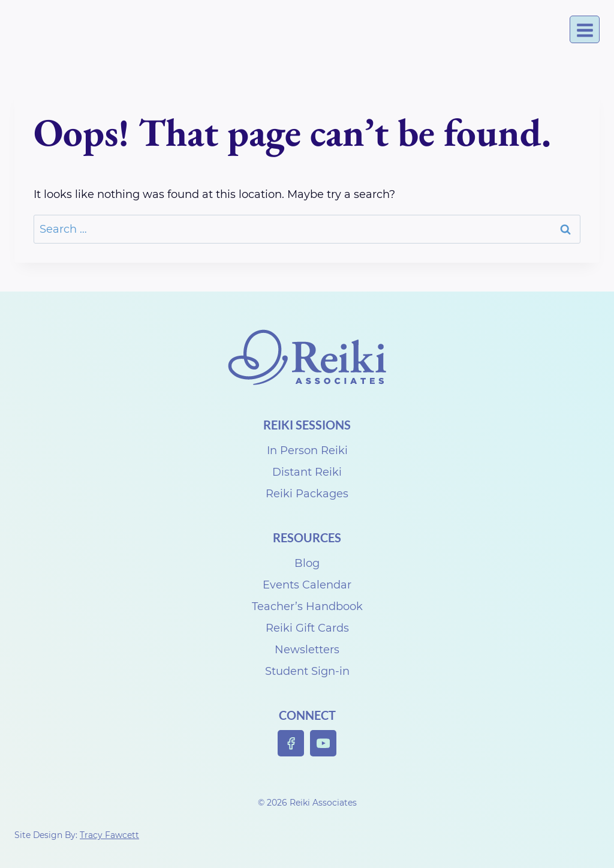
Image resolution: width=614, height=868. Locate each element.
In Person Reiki (307, 450)
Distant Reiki (307, 472)
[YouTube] (323, 744)
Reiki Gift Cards (307, 628)
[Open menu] (585, 30)
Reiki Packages (307, 494)
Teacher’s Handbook (307, 606)
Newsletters (307, 650)
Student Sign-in (307, 671)
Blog (307, 563)
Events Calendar (307, 585)
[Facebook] (291, 744)
